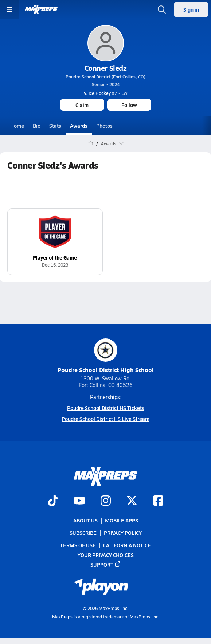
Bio (37, 126)
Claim (82, 105)
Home (17, 126)
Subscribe (83, 533)
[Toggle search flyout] (162, 9)
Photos (104, 126)
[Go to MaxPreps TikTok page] (53, 501)
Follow (129, 105)
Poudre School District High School (106, 356)
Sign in (191, 9)
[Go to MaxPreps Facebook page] (158, 501)
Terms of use (78, 545)
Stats (55, 126)
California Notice (127, 545)
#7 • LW (106, 93)
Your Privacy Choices (106, 555)
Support (106, 564)
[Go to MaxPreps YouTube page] (79, 501)
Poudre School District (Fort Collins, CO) (105, 77)
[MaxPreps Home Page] (91, 143)
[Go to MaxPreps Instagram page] (106, 501)
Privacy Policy (123, 533)
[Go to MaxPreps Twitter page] (132, 501)
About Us (85, 520)
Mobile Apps (122, 520)
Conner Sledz (105, 68)
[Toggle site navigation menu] (9, 9)
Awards (79, 126)
